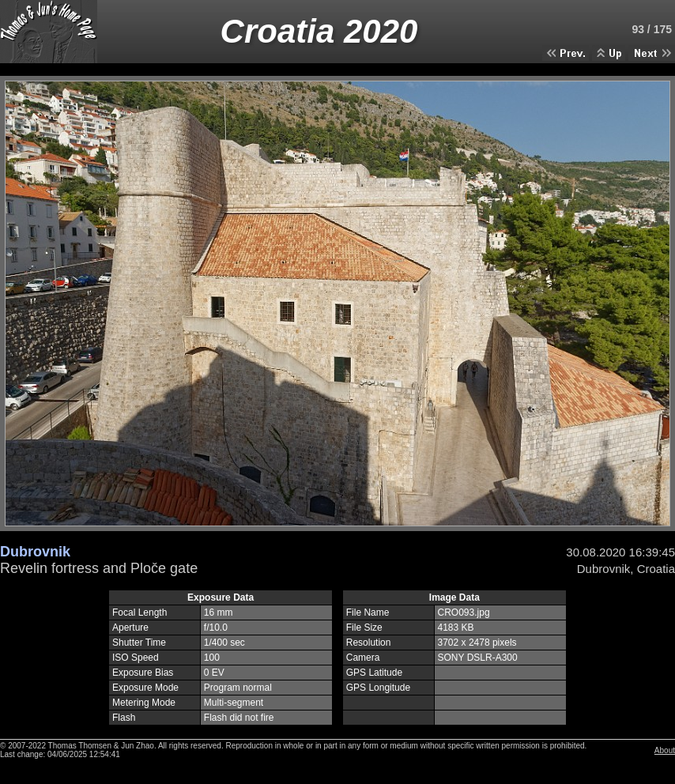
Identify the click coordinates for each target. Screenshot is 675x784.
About (665, 750)
